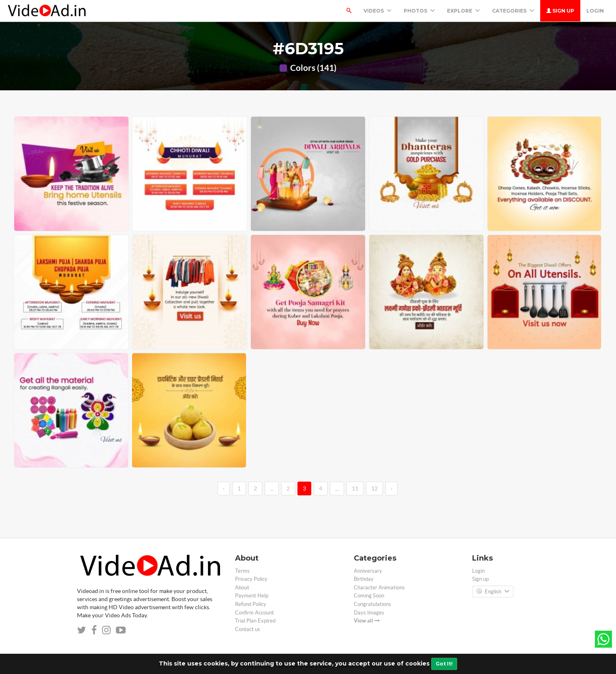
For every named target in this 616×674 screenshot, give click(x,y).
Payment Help (252, 596)
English (493, 592)
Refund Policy (251, 604)
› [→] (391, 488)
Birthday (364, 579)
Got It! (444, 664)
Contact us (248, 629)
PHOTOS (419, 11)
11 (355, 488)
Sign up (560, 11)
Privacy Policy (251, 579)
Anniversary (368, 571)
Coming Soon (369, 596)
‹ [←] (224, 488)
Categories (513, 11)
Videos (378, 11)
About (242, 588)
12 (374, 488)
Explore (463, 11)
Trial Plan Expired (255, 621)
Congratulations (372, 604)
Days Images (369, 613)
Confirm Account (255, 613)
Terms (242, 571)
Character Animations (379, 588)
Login (595, 11)
